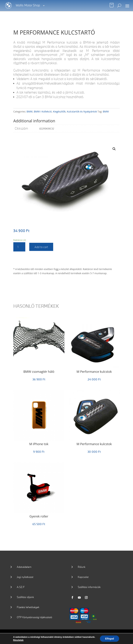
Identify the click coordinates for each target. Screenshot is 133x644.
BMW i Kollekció (43, 111)
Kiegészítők (59, 111)
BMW (30, 111)
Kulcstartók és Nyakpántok (82, 111)
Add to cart (41, 247)
